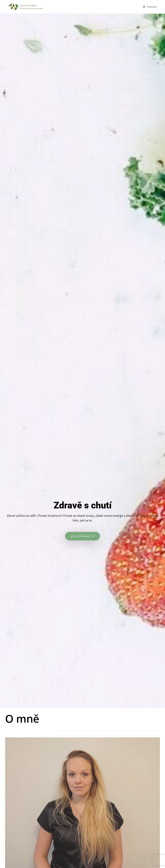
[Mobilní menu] (150, 7)
